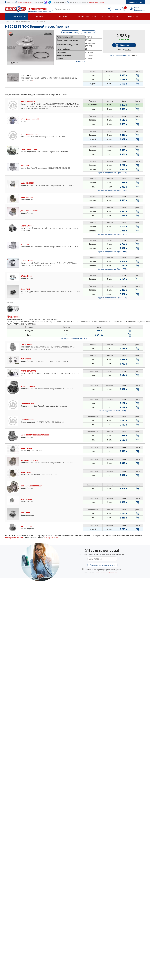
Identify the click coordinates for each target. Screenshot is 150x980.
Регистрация (140, 10)
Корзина (118, 9)
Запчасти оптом (87, 16)
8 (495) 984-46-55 (25, 2)
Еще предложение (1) (75, 338)
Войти (137, 8)
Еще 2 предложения (124, 56)
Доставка (40, 16)
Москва (10, 2)
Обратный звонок (97, 2)
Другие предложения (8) (113, 234)
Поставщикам (110, 16)
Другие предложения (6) (113, 252)
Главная (8, 22)
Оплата (63, 16)
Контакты (133, 16)
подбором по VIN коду (14, 538)
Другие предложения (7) (113, 173)
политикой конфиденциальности (108, 572)
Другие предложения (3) (113, 269)
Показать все (79, 62)
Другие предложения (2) (113, 190)
